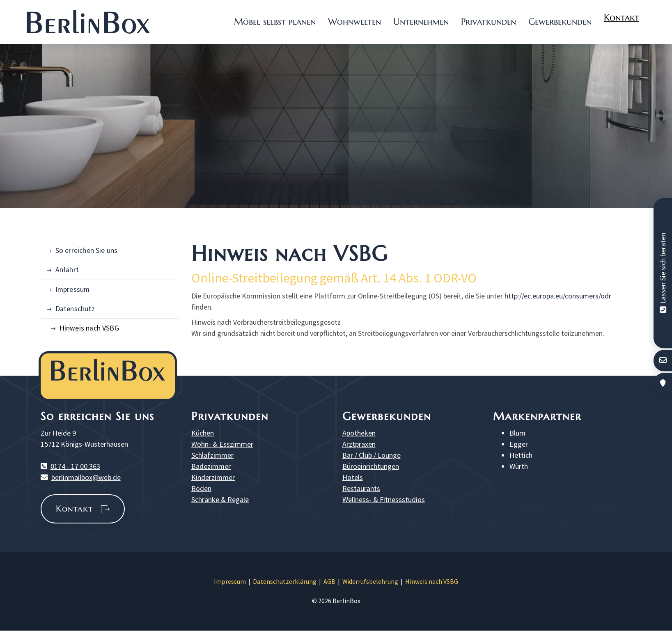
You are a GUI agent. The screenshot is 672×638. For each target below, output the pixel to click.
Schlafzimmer (212, 455)
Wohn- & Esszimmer (222, 444)
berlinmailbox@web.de (86, 477)
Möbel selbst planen (275, 22)
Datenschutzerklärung (285, 582)
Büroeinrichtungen (371, 466)
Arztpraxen (359, 444)
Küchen (203, 433)
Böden (201, 488)
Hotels (353, 477)
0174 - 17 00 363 (75, 466)
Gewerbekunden (560, 22)
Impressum (73, 289)
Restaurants (361, 488)
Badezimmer (211, 466)
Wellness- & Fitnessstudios (384, 499)
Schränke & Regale (220, 499)
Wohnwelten (354, 22)
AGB (329, 582)
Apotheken (359, 433)
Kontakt (622, 17)
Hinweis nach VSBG (89, 328)
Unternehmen (421, 22)
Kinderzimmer (213, 477)
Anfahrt (67, 270)
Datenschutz (75, 309)
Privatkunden (489, 22)
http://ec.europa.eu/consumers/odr (558, 296)
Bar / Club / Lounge (372, 455)
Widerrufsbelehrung (370, 582)
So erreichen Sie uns (87, 250)
